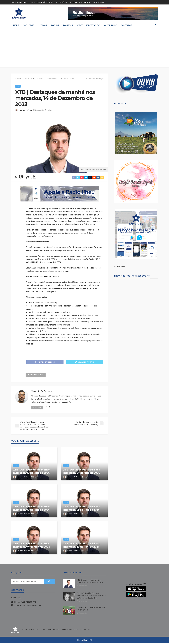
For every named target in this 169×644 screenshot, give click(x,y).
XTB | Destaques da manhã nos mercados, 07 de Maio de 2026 (82, 472)
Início (24, 630)
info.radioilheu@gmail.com (31, 606)
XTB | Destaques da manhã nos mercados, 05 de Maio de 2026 (82, 509)
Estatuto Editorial (70, 630)
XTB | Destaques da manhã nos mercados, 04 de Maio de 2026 (32, 546)
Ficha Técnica (54, 630)
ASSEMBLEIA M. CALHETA (80, 2)
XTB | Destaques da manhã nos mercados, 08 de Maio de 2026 (31, 472)
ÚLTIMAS (42, 25)
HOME (16, 25)
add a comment (37, 375)
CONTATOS (126, 25)
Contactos (85, 630)
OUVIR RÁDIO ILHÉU (45, 2)
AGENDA (55, 25)
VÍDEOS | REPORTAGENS (89, 25)
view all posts (38, 408)
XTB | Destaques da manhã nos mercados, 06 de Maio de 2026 (31, 509)
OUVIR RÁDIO (111, 25)
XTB (18, 86)
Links (43, 630)
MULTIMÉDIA (62, 2)
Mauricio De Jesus (25, 110)
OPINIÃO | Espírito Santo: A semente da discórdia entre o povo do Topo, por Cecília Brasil (91, 596)
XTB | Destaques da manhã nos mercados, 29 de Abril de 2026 (82, 546)
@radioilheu (119, 266)
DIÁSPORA (68, 25)
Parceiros (34, 630)
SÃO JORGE (29, 25)
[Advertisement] (84, 48)
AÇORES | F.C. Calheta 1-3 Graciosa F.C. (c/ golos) (91, 609)
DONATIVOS (99, 2)
